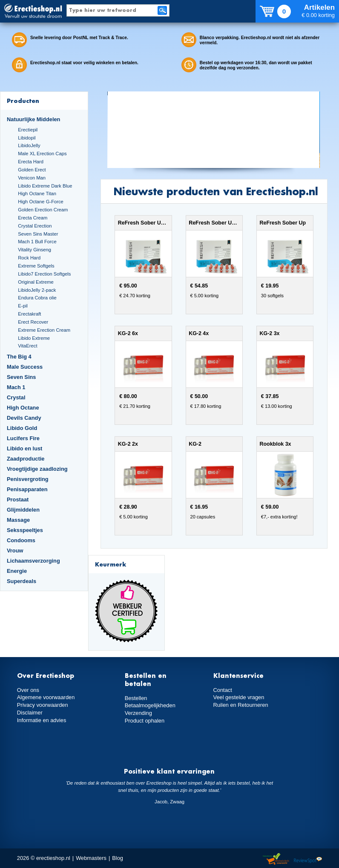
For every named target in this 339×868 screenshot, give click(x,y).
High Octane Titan (37, 194)
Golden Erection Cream (43, 210)
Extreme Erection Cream (44, 330)
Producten (23, 101)
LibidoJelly (29, 145)
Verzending (138, 713)
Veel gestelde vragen (239, 697)
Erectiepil (28, 130)
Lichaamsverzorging (33, 561)
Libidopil (27, 138)
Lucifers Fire (23, 438)
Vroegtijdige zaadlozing (37, 469)
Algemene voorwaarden (46, 697)
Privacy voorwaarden (43, 705)
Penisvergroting (28, 479)
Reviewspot (308, 859)
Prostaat (18, 499)
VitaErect (27, 346)
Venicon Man (32, 178)
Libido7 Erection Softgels (44, 274)
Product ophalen (145, 721)
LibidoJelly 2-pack (37, 290)
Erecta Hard (31, 162)
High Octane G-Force (41, 202)
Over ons (28, 690)
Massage (18, 520)
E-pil (23, 306)
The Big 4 (19, 357)
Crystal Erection (35, 226)
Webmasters (91, 858)
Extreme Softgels (36, 266)
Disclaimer (30, 713)
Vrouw (15, 551)
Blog (118, 858)
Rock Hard (29, 258)
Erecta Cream (33, 218)
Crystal (16, 397)
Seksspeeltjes (25, 530)
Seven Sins (21, 377)
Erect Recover (33, 322)
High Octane (23, 408)
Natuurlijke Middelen (33, 119)
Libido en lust (24, 448)
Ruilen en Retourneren (241, 705)
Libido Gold (22, 428)
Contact (223, 690)
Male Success (25, 367)
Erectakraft (29, 314)
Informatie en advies (42, 720)
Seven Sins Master (38, 234)
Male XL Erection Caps (42, 154)
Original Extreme (36, 282)
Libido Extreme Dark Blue (45, 186)
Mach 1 (16, 387)
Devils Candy (24, 418)
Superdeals (22, 581)
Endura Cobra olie (37, 298)
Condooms (21, 540)
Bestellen (136, 698)
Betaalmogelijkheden (150, 705)
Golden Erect (32, 170)
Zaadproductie (26, 459)
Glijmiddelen (23, 510)
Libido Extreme (34, 338)
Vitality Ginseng (34, 250)
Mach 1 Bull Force (37, 242)
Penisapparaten (27, 489)
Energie (17, 571)
